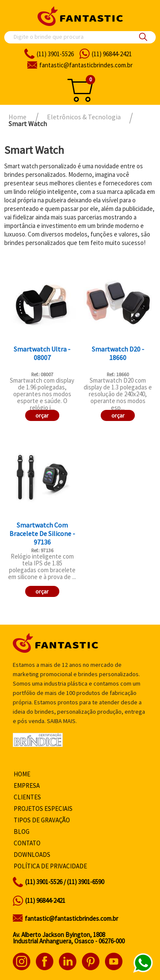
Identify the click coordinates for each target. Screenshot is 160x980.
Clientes (27, 797)
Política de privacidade (50, 866)
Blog (22, 832)
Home (22, 774)
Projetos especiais (43, 808)
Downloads (32, 855)
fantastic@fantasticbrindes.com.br (71, 918)
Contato (27, 843)
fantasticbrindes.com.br (86, 65)
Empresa (27, 785)
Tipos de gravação (42, 820)
